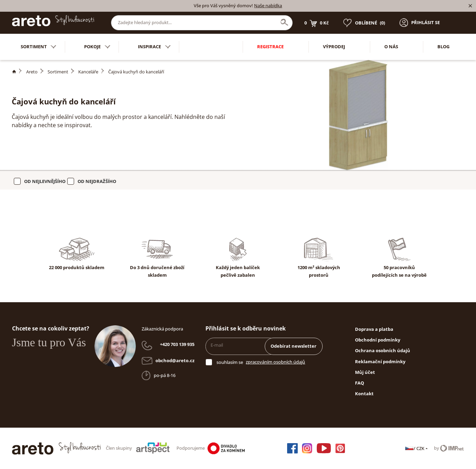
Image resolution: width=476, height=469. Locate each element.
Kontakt (364, 394)
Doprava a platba (374, 329)
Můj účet (365, 372)
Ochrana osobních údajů (383, 350)
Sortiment (58, 72)
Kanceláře (88, 72)
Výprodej (334, 47)
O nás (391, 47)
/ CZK (417, 448)
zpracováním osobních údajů (275, 362)
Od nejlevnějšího (45, 181)
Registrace (270, 47)
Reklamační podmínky (380, 361)
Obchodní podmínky (378, 340)
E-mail (217, 345)
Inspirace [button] (154, 47)
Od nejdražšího (97, 181)
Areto (32, 72)
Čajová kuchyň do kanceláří (136, 72)
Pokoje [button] (97, 47)
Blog (443, 47)
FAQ (359, 383)
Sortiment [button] (39, 47)
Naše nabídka (268, 6)
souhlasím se (230, 362)
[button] (419, 23)
